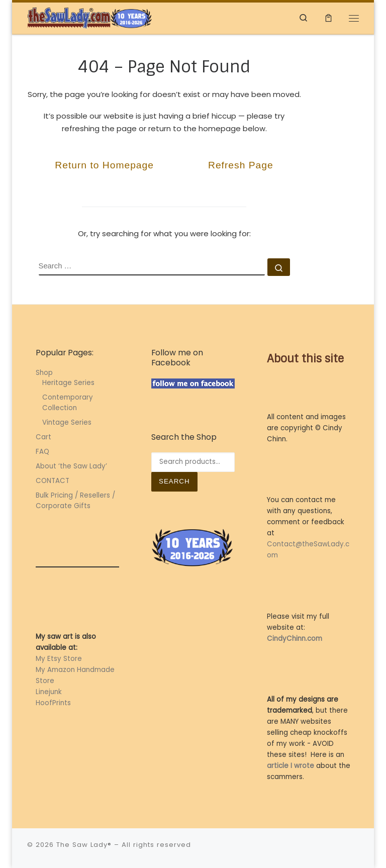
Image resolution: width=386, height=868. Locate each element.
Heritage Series (68, 383)
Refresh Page (241, 165)
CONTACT (53, 481)
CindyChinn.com (295, 639)
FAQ (42, 452)
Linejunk (49, 692)
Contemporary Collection (68, 403)
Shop (44, 373)
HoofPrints (53, 703)
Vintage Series (67, 422)
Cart (43, 437)
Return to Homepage (104, 165)
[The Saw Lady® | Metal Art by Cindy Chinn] (90, 17)
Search (174, 481)
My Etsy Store (59, 659)
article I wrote (291, 766)
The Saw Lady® (84, 845)
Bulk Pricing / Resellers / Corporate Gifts (75, 501)
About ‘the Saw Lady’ (71, 466)
